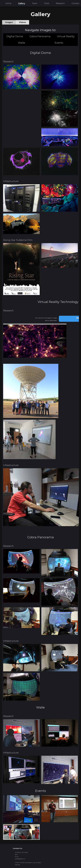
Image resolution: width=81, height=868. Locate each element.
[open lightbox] (21, 77)
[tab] (9, 22)
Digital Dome (15, 36)
